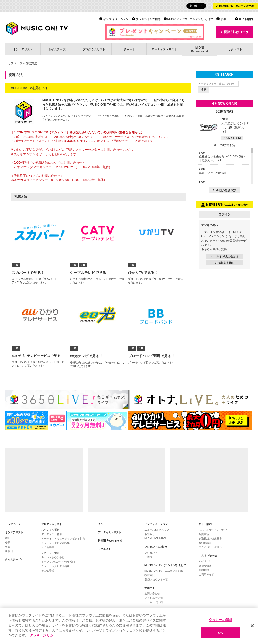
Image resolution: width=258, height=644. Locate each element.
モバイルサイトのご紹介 (213, 530)
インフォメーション (116, 19)
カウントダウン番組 (53, 557)
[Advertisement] (44, 480)
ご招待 (148, 557)
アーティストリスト (164, 49)
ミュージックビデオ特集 (55, 543)
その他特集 (48, 547)
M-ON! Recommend (110, 541)
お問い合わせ (152, 594)
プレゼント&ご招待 (148, 19)
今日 (8, 542)
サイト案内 (246, 19)
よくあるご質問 (154, 598)
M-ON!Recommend (199, 49)
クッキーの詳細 (154, 602)
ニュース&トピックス (157, 530)
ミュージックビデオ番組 (55, 566)
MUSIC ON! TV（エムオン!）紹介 (164, 571)
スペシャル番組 (50, 530)
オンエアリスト (23, 49)
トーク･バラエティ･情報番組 (58, 562)
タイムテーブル (58, 49)
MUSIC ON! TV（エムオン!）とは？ (190, 19)
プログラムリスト (94, 49)
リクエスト (235, 49)
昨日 (8, 538)
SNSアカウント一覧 (156, 580)
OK (221, 633)
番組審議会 (205, 543)
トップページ (14, 63)
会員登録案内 (206, 566)
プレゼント (151, 552)
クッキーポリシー (43, 636)
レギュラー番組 (50, 553)
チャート (129, 49)
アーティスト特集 (52, 534)
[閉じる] (252, 626)
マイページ (205, 561)
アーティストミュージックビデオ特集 (63, 539)
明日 (8, 547)
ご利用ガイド (206, 574)
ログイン (224, 214)
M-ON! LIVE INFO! (155, 539)
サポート (226, 19)
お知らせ (150, 534)
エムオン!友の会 (208, 556)
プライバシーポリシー (212, 547)
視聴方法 (150, 575)
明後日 (9, 551)
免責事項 (204, 534)
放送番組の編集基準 (210, 539)
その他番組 (48, 571)
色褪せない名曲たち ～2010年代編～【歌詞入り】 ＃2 (222, 157)
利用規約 (204, 570)
